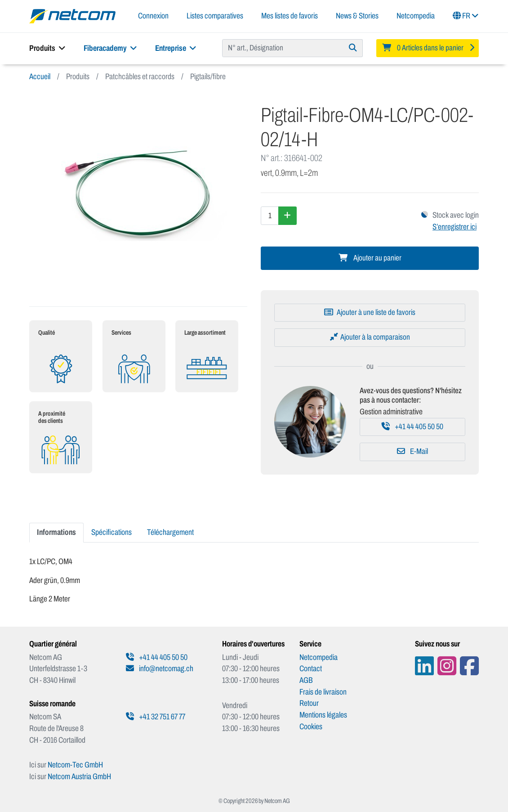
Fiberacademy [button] (110, 48)
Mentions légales (323, 715)
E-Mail (412, 451)
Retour (309, 703)
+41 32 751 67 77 (156, 717)
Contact (311, 668)
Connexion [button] (153, 16)
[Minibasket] (428, 48)
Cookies (311, 727)
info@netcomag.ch (160, 668)
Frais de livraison (323, 692)
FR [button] (466, 16)
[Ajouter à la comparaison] (370, 337)
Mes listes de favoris (290, 16)
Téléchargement (170, 532)
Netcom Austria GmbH (79, 776)
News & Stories (357, 16)
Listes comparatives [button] (215, 16)
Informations (56, 532)
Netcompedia (416, 16)
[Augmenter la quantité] (287, 215)
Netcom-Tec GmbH (75, 765)
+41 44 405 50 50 (412, 427)
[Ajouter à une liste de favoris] (370, 313)
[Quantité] (270, 215)
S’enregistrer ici (455, 227)
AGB (306, 680)
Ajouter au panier (370, 258)
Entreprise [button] (176, 48)
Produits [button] (47, 48)
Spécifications (111, 532)
